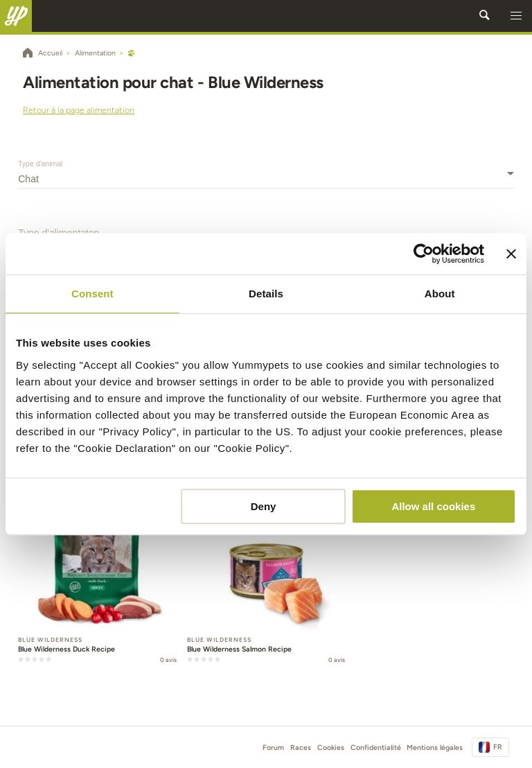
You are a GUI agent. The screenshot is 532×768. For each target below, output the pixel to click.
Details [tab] (266, 294)
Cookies (331, 748)
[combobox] (266, 179)
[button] (516, 16)
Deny (264, 506)
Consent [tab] (92, 294)
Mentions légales (435, 748)
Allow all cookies (433, 506)
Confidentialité (376, 748)
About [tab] (440, 294)
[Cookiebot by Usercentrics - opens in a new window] (424, 254)
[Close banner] (511, 254)
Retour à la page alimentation (79, 110)
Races (301, 748)
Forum (273, 748)
